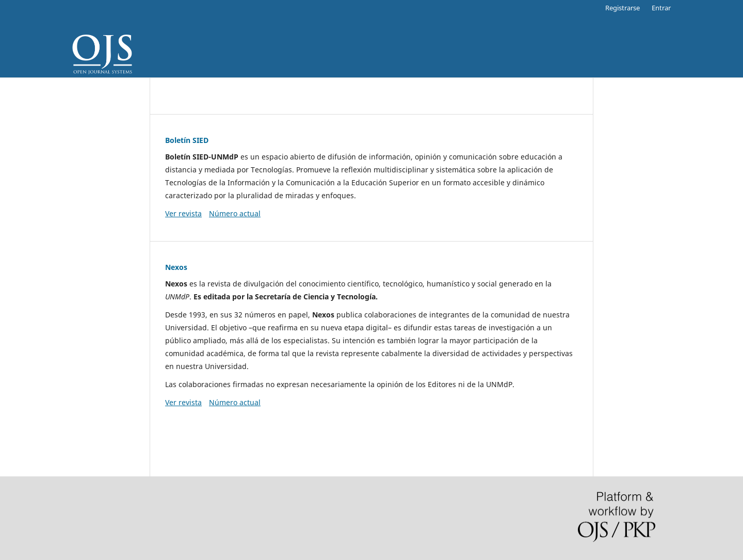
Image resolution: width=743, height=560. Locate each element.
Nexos (176, 267)
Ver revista (183, 213)
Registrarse (623, 8)
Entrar (661, 8)
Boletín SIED (187, 140)
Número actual (235, 213)
